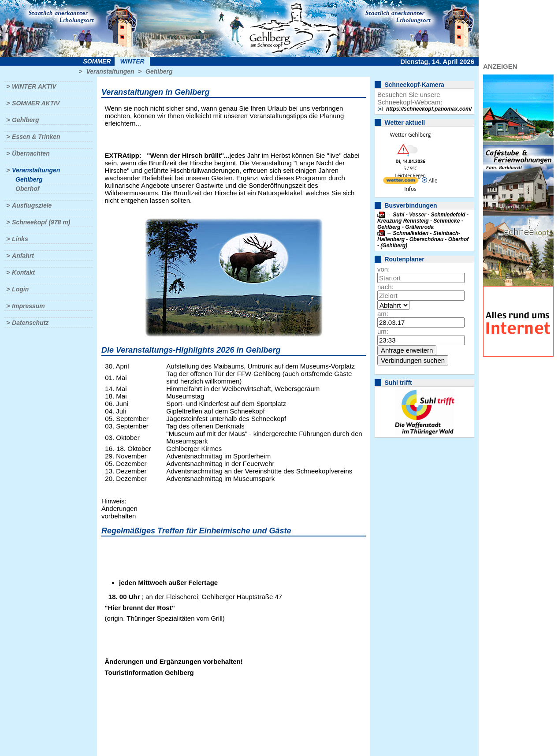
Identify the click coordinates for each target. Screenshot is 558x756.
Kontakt (23, 272)
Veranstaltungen (110, 71)
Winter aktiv (34, 86)
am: (383, 314)
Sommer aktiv (36, 103)
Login (20, 289)
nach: (385, 287)
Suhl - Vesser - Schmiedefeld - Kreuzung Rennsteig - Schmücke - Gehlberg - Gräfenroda (423, 221)
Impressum (28, 306)
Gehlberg (159, 71)
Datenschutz (30, 323)
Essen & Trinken (36, 137)
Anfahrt (23, 256)
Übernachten (31, 153)
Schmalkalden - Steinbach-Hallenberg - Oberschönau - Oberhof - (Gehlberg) (423, 239)
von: (383, 269)
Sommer (97, 61)
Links (20, 239)
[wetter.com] (401, 182)
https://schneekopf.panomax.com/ (429, 109)
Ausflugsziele (32, 205)
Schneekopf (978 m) (41, 222)
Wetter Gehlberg (410, 135)
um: (383, 331)
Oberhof (27, 189)
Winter (132, 61)
